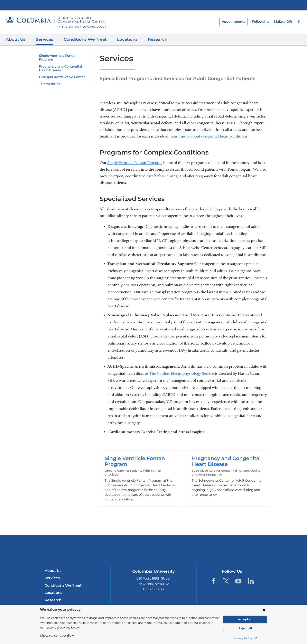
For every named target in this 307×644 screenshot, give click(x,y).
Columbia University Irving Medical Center (153, 5)
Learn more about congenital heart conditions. (209, 136)
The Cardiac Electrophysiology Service (182, 373)
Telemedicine (49, 84)
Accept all (245, 619)
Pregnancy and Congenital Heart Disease (227, 474)
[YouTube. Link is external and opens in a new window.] (238, 573)
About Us (15, 39)
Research (151, 39)
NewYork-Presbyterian (154, 541)
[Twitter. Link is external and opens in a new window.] (226, 573)
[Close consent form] (264, 610)
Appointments (237, 22)
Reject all (245, 628)
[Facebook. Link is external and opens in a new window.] (214, 573)
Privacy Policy (245, 638)
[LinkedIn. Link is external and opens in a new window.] (251, 573)
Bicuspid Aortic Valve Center (60, 77)
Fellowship (263, 22)
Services (43, 39)
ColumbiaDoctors (210, 539)
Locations (121, 39)
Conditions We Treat (82, 39)
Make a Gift (284, 22)
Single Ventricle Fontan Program (135, 163)
